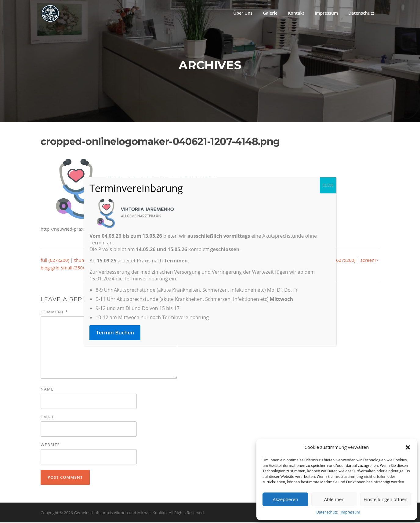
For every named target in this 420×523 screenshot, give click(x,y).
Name (47, 390)
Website (50, 445)
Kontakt (296, 13)
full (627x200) (55, 260)
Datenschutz (327, 512)
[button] (408, 447)
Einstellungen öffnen (386, 499)
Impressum (350, 512)
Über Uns (243, 13)
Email (47, 417)
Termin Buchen (115, 332)
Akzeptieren (285, 499)
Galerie (270, 13)
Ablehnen (334, 499)
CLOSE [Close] (328, 185)
